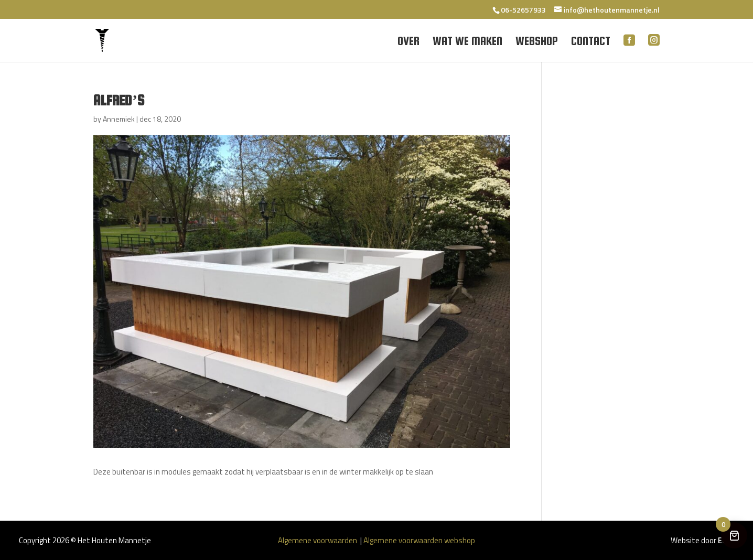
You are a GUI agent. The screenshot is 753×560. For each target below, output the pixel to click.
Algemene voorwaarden (318, 540)
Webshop (537, 42)
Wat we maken (467, 42)
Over (408, 42)
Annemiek (119, 119)
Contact (591, 42)
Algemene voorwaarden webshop (419, 540)
